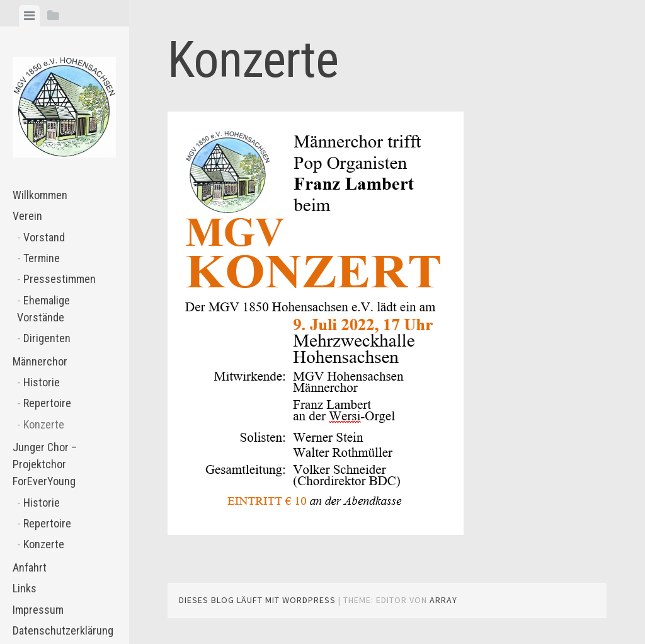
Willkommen (40, 195)
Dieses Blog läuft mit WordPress (257, 600)
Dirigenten (47, 338)
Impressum (38, 610)
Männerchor (40, 361)
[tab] (29, 16)
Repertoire (47, 403)
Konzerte (44, 424)
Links (25, 588)
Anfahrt (30, 567)
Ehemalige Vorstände (43, 309)
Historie (42, 382)
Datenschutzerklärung (63, 630)
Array (443, 600)
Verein (27, 216)
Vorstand (44, 237)
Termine (42, 258)
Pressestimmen (60, 279)
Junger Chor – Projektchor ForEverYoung (45, 464)
